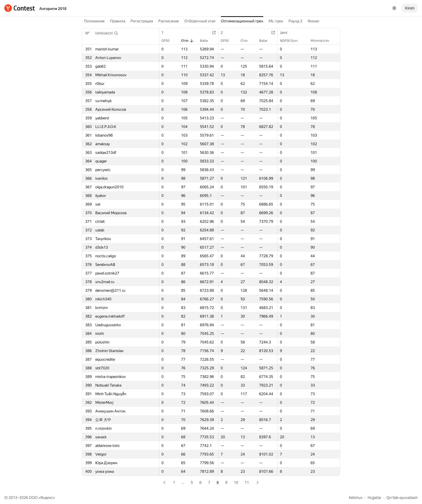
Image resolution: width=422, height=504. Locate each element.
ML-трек (276, 21)
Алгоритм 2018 (53, 9)
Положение (94, 21)
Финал (313, 21)
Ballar (207, 41)
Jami (286, 33)
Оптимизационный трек (242, 21)
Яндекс (47, 498)
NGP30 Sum (291, 41)
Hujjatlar (374, 498)
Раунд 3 (295, 21)
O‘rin (187, 41)
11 (247, 482)
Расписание (169, 21)
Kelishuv (356, 498)
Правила (118, 21)
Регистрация (142, 21)
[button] (107, 33)
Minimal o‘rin (323, 41)
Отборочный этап (200, 21)
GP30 (168, 41)
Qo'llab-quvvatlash (402, 498)
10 (236, 482)
